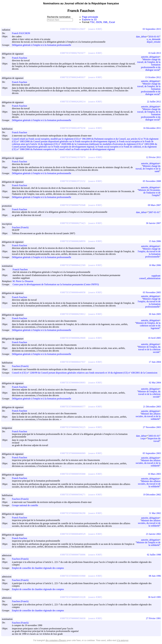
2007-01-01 (154, 212)
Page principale (90, 17)
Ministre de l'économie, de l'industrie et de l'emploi (149, 193)
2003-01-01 (154, 436)
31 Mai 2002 (155, 513)
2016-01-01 (154, 37)
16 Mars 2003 (154, 474)
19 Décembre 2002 (152, 495)
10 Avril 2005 (154, 338)
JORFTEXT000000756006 (73, 555)
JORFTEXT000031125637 (73, 29)
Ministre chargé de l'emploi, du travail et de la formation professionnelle (149, 253)
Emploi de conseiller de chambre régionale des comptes (38, 568)
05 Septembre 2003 (152, 453)
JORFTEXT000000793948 (73, 205)
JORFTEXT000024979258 (73, 128)
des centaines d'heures (56, 640)
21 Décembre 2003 (152, 407)
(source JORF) (95, 29)
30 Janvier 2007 (153, 223)
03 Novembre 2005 (152, 292)
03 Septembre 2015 (152, 29)
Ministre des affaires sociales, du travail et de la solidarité (148, 416)
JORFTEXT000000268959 (73, 241)
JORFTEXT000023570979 (73, 157)
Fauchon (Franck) (22, 227)
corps (143, 438)
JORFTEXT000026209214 (73, 102)
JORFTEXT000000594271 (73, 495)
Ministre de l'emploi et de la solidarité (148, 544)
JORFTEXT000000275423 (73, 223)
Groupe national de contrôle (25, 505)
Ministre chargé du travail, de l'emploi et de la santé (148, 169)
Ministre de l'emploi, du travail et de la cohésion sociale (149, 349)
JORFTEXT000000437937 (73, 362)
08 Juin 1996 (155, 576)
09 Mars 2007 (154, 205)
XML (106, 22)
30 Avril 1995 (154, 597)
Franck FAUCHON (22, 33)
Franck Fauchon (21, 58)
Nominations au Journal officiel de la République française (81, 3)
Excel (112, 22)
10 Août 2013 (154, 53)
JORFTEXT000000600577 (73, 407)
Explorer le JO (89, 20)
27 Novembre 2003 (152, 427)
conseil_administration (150, 278)
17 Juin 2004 (155, 362)
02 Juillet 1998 (154, 555)
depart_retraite (154, 42)
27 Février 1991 (153, 618)
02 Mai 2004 (155, 383)
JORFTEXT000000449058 (73, 292)
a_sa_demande (154, 39)
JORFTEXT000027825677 (73, 53)
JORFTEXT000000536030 (73, 618)
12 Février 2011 (153, 157)
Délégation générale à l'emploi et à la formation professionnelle (42, 45)
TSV (92, 22)
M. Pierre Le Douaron (24, 281)
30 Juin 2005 (155, 314)
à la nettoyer (123, 640)
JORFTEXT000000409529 (73, 534)
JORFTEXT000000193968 (73, 576)
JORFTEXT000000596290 (73, 513)
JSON (99, 22)
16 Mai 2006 (155, 265)
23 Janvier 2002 (153, 534)
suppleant (156, 276)
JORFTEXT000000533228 (73, 597)
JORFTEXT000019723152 (73, 181)
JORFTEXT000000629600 (73, 338)
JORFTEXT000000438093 (73, 383)
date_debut (141, 37)
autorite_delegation (150, 57)
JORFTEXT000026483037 (73, 77)
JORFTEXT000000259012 (73, 314)
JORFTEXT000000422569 (73, 265)
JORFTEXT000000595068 (73, 474)
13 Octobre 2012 (153, 77)
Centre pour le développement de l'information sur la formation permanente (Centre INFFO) (56, 285)
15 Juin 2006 (155, 241)
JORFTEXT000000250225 (73, 427)
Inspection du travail (154, 440)
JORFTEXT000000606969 (73, 453)
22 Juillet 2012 (154, 102)
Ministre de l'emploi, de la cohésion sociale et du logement (148, 326)
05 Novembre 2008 (152, 181)
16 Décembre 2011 (152, 128)
